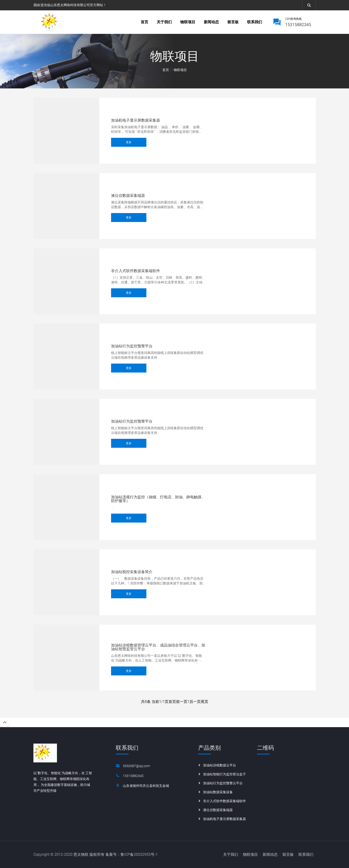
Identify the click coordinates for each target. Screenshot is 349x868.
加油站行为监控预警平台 (132, 346)
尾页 (205, 702)
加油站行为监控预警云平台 (223, 783)
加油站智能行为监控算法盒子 (225, 774)
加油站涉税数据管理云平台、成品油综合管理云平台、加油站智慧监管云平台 (158, 647)
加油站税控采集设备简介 (132, 572)
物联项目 (188, 22)
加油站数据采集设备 (218, 792)
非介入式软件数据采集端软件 (136, 271)
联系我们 (255, 22)
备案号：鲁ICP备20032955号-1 (132, 854)
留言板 (233, 22)
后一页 (195, 702)
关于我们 (164, 22)
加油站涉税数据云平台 (220, 765)
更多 (129, 144)
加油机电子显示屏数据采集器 (136, 120)
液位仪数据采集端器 (128, 196)
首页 (144, 22)
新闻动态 (211, 22)
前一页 (182, 702)
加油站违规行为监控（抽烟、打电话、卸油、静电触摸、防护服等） (158, 499)
